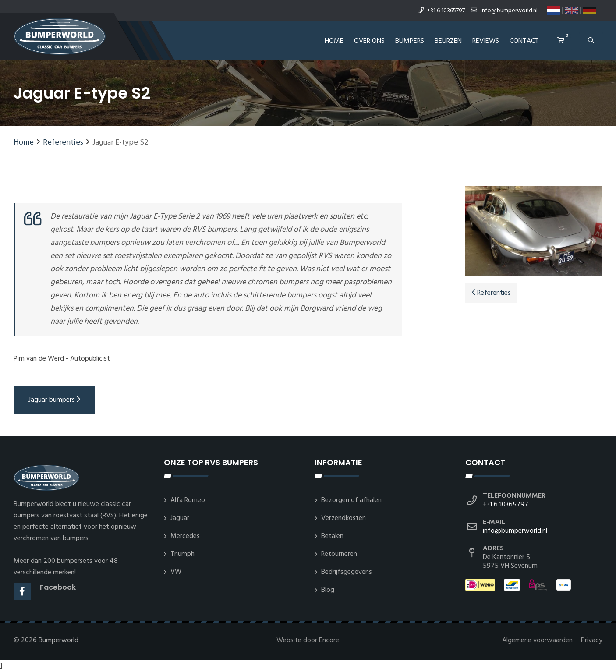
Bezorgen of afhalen (351, 500)
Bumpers (410, 41)
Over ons (369, 41)
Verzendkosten (343, 518)
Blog (328, 590)
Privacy (592, 640)
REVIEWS (486, 41)
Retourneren (339, 554)
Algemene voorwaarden (538, 640)
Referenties (63, 143)
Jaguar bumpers (54, 400)
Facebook (58, 587)
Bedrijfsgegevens (347, 572)
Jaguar (180, 518)
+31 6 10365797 (441, 11)
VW (176, 572)
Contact (524, 41)
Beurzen (448, 41)
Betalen (332, 536)
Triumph (182, 554)
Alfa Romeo (188, 500)
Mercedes (185, 536)
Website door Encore (308, 640)
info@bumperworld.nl (504, 11)
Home (334, 41)
